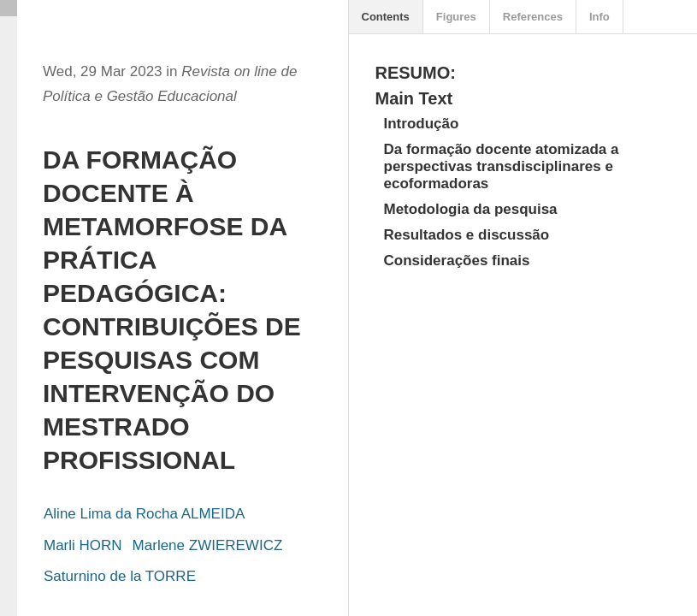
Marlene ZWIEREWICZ (208, 545)
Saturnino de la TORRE (120, 576)
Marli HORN (83, 545)
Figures (456, 17)
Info (600, 17)
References (533, 17)
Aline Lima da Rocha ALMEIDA (144, 514)
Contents (386, 17)
